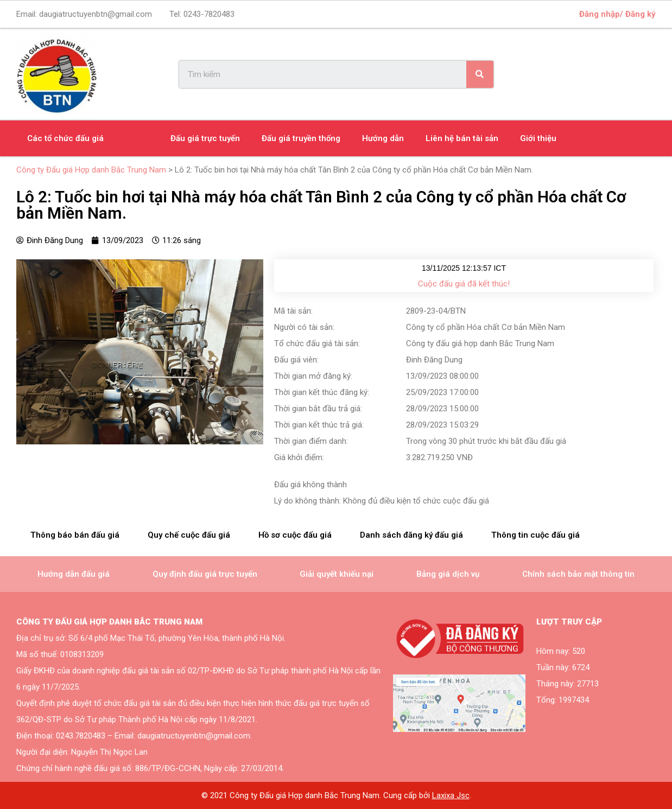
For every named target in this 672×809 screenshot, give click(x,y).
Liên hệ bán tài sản (462, 138)
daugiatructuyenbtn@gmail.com (96, 14)
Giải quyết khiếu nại (337, 574)
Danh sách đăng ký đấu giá (411, 535)
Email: (84, 14)
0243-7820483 (209, 14)
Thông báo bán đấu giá (75, 535)
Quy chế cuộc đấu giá (189, 535)
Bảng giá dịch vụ (448, 574)
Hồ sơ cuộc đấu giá (295, 535)
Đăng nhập (600, 14)
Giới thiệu (538, 138)
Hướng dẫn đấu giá (74, 574)
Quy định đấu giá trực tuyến (205, 574)
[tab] (75, 535)
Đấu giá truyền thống (301, 138)
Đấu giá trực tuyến (205, 138)
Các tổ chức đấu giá (65, 138)
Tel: (202, 14)
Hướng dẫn (383, 138)
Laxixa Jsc (451, 795)
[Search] (480, 74)
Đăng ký (641, 14)
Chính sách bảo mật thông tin (578, 574)
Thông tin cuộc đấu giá (535, 535)
